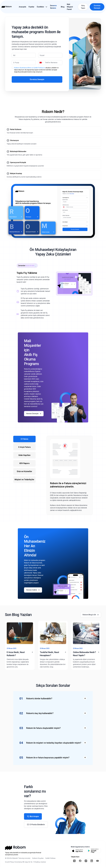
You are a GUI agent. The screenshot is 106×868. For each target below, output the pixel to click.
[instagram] (86, 861)
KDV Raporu (24, 463)
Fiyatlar (31, 7)
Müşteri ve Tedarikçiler (24, 479)
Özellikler (40, 7)
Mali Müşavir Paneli (70, 7)
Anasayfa (22, 7)
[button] (41, 63)
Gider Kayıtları (24, 455)
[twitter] (74, 861)
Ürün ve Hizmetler (24, 471)
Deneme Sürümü (53, 7)
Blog (63, 7)
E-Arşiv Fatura (24, 447)
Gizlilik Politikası (50, 858)
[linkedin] (92, 861)
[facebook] (80, 861)
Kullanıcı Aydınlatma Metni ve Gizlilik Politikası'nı (30, 68)
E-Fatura (24, 439)
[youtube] (98, 861)
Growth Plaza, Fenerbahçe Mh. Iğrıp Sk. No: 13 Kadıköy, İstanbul (25, 862)
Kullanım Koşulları (38, 858)
